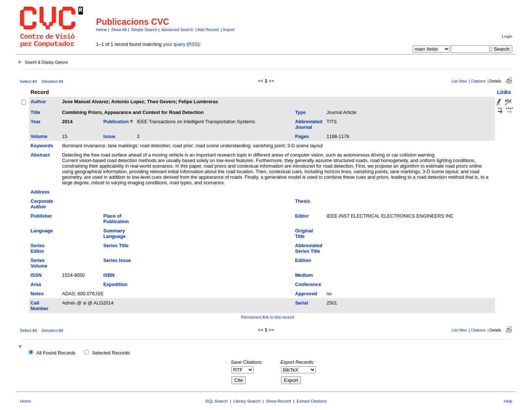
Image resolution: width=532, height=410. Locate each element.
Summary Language (114, 233)
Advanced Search (177, 30)
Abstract (40, 155)
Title (36, 112)
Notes (37, 294)
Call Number (40, 306)
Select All (29, 81)
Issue (109, 136)
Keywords (42, 146)
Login (507, 36)
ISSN (36, 275)
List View (459, 81)
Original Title (304, 233)
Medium (304, 275)
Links (504, 92)
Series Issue (117, 260)
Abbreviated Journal (309, 124)
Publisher (41, 216)
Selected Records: (112, 353)
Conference (308, 284)
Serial (302, 303)
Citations (478, 81)
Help (508, 401)
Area (36, 284)
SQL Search (217, 401)
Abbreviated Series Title (309, 248)
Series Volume (39, 263)
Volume (39, 136)
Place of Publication (116, 219)
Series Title (116, 246)
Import (229, 30)
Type (300, 112)
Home (102, 30)
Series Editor (38, 248)
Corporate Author (42, 204)
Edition (303, 260)
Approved (306, 294)
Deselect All (52, 81)
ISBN (109, 275)
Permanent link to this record (267, 317)
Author (39, 102)
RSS (193, 44)
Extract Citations (312, 401)
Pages (302, 136)
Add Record (208, 30)
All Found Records (56, 353)
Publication (116, 122)
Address (40, 192)
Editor (302, 216)
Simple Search (144, 30)
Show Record (279, 401)
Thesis (303, 201)
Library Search (247, 401)
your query (174, 44)
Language (42, 231)
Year (36, 122)
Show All (119, 30)
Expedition (115, 284)
